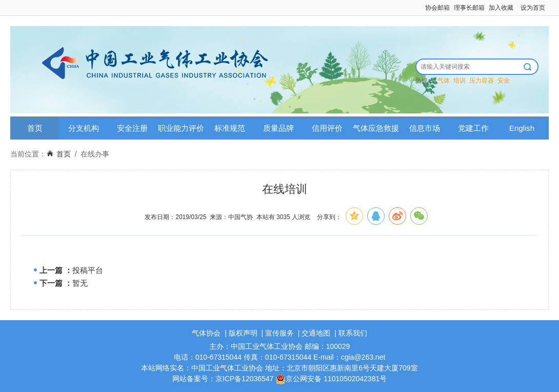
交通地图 (316, 333)
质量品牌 (278, 128)
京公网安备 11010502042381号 (331, 379)
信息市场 (425, 128)
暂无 (80, 283)
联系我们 (353, 333)
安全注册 (132, 128)
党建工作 (473, 128)
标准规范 (230, 128)
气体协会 (206, 333)
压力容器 (482, 81)
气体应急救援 (376, 128)
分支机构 (84, 128)
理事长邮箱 (469, 8)
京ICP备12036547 (245, 379)
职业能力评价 (181, 128)
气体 (444, 81)
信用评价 (327, 128)
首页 (35, 128)
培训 (460, 81)
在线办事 (95, 154)
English (522, 128)
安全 (504, 81)
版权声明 (243, 333)
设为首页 (533, 8)
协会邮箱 (437, 8)
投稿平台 (88, 270)
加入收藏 (501, 8)
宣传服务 (279, 333)
